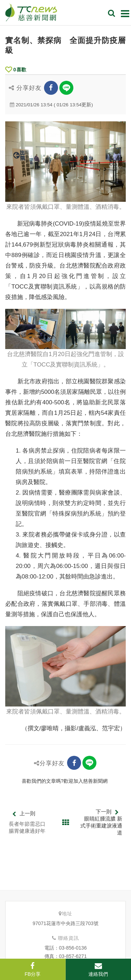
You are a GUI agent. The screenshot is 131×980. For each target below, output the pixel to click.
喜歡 (16, 70)
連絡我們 (98, 970)
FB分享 (32, 970)
